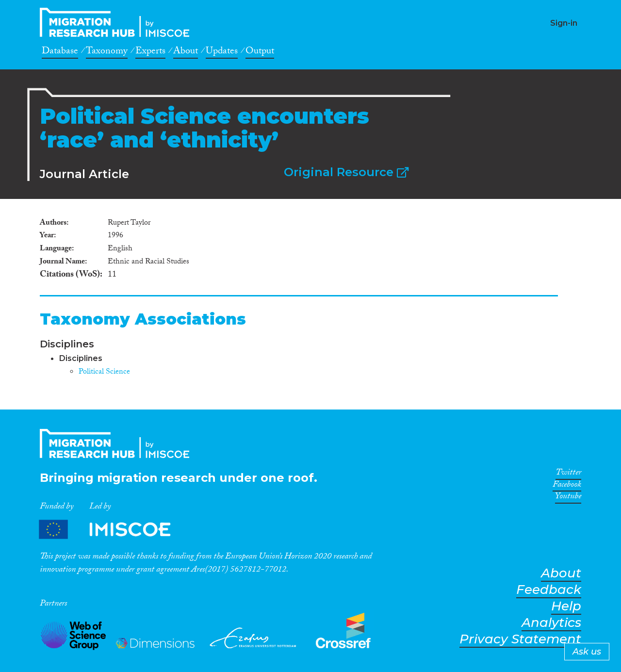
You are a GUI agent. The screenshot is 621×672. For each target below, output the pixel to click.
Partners (113, 530)
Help (566, 606)
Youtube (568, 498)
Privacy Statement (520, 639)
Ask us (587, 652)
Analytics (551, 623)
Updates (222, 52)
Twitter (568, 474)
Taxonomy (107, 52)
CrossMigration (117, 22)
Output (260, 52)
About (186, 52)
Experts (150, 52)
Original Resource (346, 172)
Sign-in (564, 23)
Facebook (567, 486)
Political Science (104, 372)
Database (60, 52)
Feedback (549, 590)
